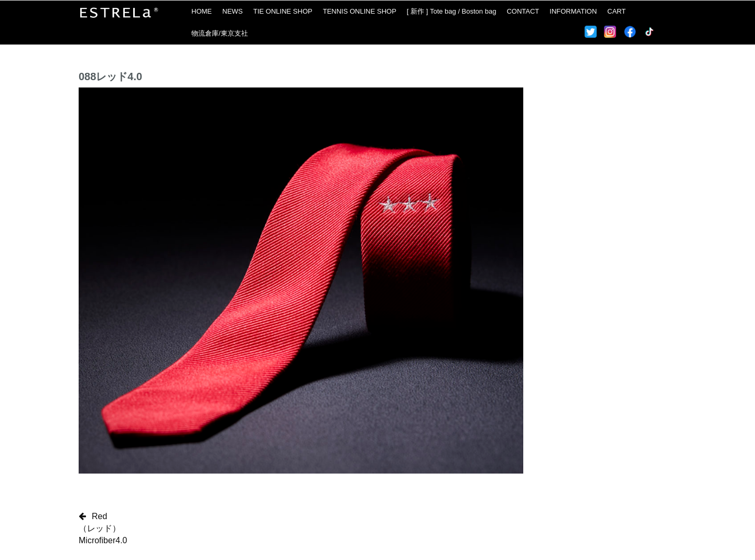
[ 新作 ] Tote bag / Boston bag (452, 11)
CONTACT (523, 11)
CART (616, 11)
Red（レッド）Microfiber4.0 (103, 528)
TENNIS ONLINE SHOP (360, 11)
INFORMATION (573, 11)
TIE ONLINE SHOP (283, 11)
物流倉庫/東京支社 (220, 33)
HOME (202, 11)
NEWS (233, 11)
